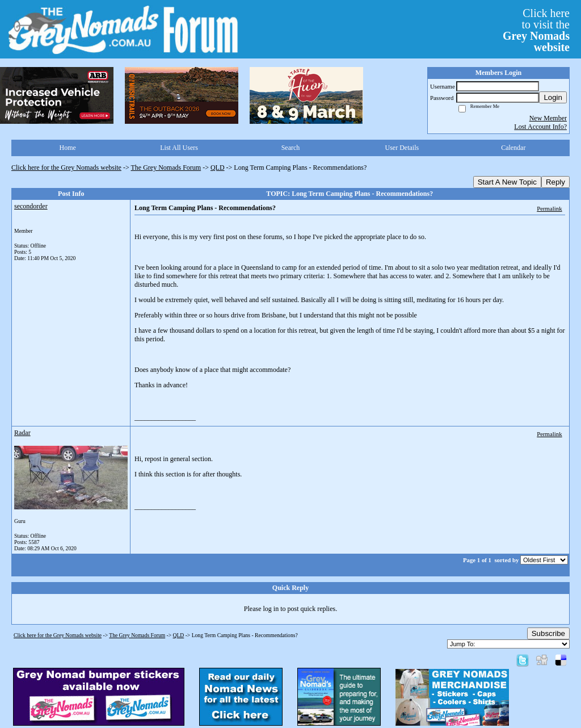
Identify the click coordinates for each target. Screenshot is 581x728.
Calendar (513, 148)
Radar (22, 433)
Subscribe (548, 633)
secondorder (31, 206)
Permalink (549, 208)
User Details (402, 148)
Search (291, 148)
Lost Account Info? (540, 127)
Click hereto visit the (536, 30)
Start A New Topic (507, 182)
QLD (218, 168)
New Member (548, 118)
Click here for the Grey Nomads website (66, 168)
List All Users (179, 148)
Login (553, 97)
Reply (555, 182)
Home (68, 148)
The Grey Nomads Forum (166, 168)
